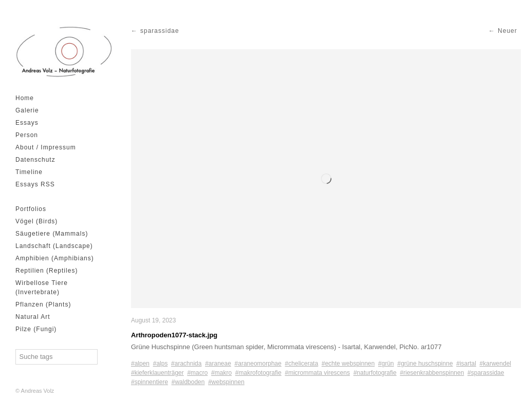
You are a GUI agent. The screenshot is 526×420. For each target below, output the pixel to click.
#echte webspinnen (348, 364)
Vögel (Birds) (36, 221)
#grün (386, 364)
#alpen (140, 364)
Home (25, 98)
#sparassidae (486, 373)
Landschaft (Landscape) (54, 246)
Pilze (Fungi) (36, 329)
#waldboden (188, 382)
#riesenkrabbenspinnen (432, 373)
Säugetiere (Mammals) (52, 234)
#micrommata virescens (318, 373)
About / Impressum (46, 147)
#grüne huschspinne (425, 364)
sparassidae (160, 31)
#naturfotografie (375, 373)
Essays (27, 123)
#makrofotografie (258, 373)
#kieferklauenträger (157, 373)
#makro (221, 373)
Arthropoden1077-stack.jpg (174, 335)
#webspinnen (226, 382)
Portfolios (31, 209)
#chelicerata (302, 364)
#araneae (218, 364)
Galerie (27, 110)
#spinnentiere (149, 382)
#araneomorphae (258, 364)
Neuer (508, 31)
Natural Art (33, 317)
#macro (197, 373)
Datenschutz (35, 160)
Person (27, 135)
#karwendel (495, 364)
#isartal (466, 364)
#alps (161, 364)
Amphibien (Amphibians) (55, 258)
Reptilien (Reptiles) (46, 271)
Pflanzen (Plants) (43, 304)
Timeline (29, 172)
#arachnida (186, 364)
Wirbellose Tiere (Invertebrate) (42, 288)
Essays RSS (35, 184)
